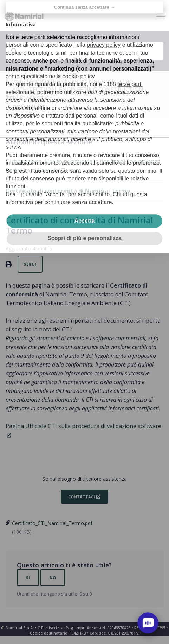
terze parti (130, 75)
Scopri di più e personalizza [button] (84, 229)
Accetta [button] (85, 212)
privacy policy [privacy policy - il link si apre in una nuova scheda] (104, 36)
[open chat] (148, 623)
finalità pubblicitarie (88, 115)
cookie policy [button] (78, 67)
